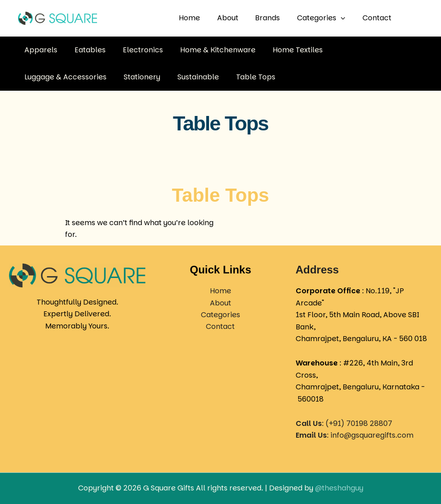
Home (201, 18)
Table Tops (150, 76)
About (237, 18)
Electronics (136, 49)
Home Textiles (285, 49)
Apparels (39, 49)
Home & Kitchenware (208, 49)
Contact (378, 18)
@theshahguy (339, 488)
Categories (325, 18)
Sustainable (95, 76)
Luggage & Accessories (366, 49)
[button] (345, 18)
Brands (274, 18)
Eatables (86, 49)
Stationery (41, 76)
